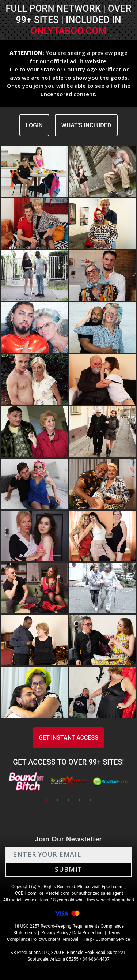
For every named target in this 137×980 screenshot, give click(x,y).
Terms (114, 933)
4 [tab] (80, 800)
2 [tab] (58, 800)
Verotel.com (58, 893)
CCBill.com (26, 893)
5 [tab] (91, 800)
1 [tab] (47, 800)
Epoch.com (113, 887)
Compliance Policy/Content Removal (43, 939)
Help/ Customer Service (107, 939)
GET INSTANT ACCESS (68, 738)
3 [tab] (69, 800)
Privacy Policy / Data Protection (72, 933)
